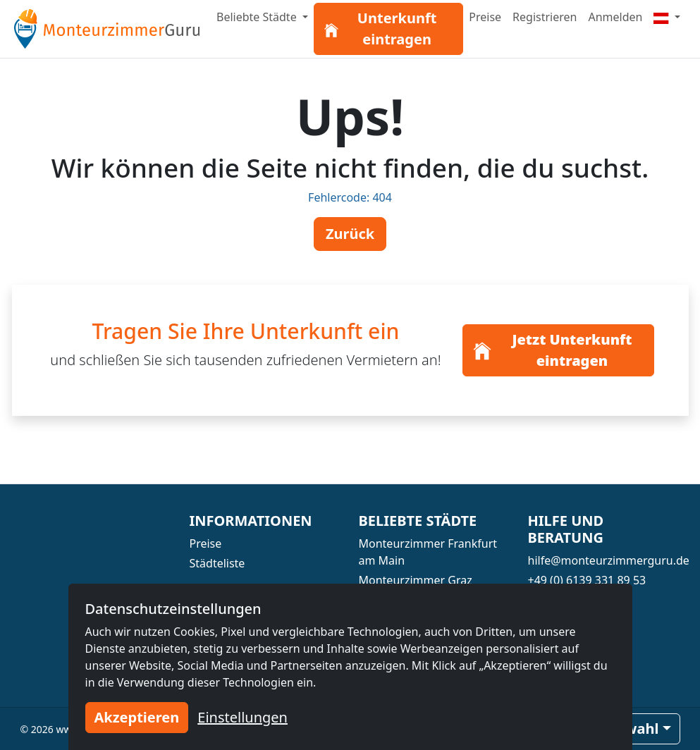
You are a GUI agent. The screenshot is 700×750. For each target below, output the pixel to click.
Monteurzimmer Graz (416, 580)
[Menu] (667, 17)
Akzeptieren (137, 717)
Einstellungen (242, 717)
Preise (485, 17)
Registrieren (545, 17)
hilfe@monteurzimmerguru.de (609, 560)
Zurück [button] (350, 234)
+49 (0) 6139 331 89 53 (587, 580)
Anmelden (615, 17)
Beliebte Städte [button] (258, 17)
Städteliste (217, 563)
